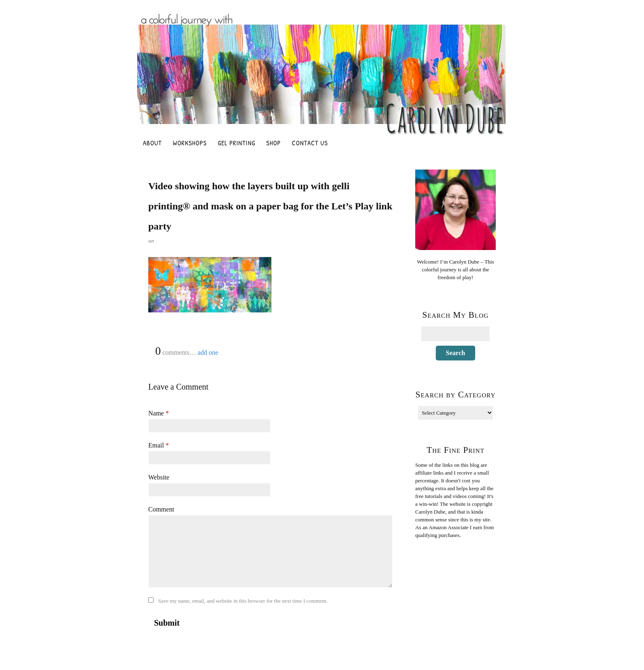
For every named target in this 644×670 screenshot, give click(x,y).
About (152, 143)
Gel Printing (236, 143)
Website (159, 477)
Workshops (190, 143)
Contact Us (310, 143)
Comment (161, 509)
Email (159, 445)
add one (208, 352)
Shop (273, 143)
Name (159, 413)
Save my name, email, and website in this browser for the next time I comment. (243, 601)
